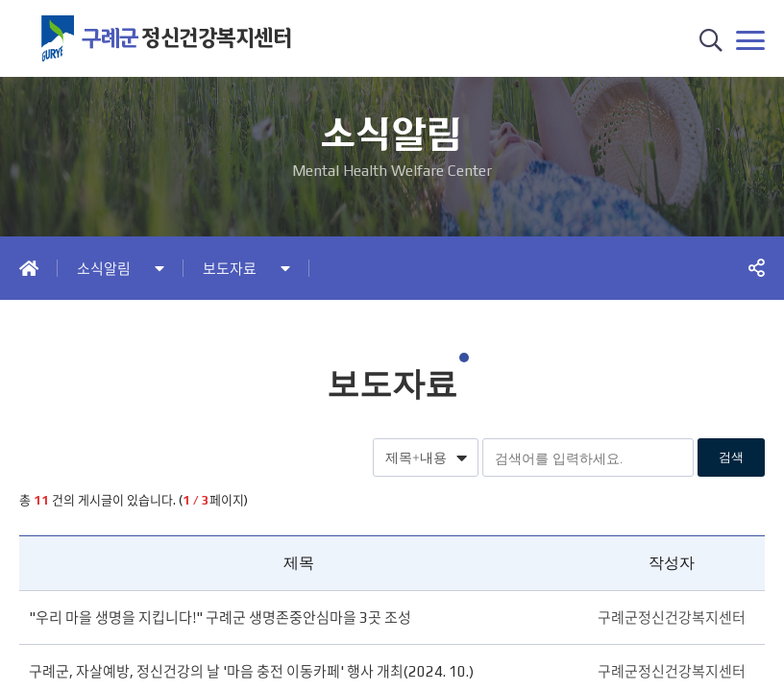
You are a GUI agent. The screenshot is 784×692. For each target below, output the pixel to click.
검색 (731, 457)
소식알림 (104, 269)
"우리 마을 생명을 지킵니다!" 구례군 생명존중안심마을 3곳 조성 (220, 618)
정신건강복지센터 (186, 38)
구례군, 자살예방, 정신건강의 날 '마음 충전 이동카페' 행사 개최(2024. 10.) (251, 671)
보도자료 (230, 269)
